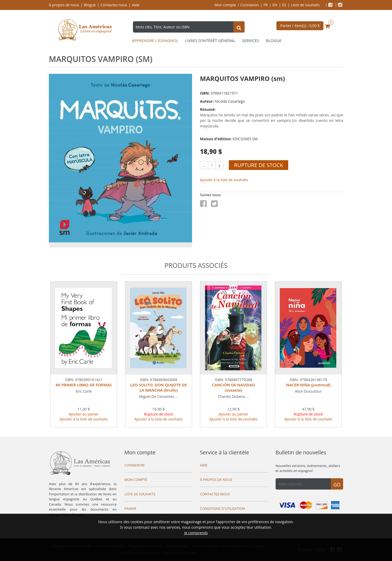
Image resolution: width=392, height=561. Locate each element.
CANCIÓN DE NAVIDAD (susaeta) (233, 387)
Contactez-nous (114, 5)
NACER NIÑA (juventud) (308, 385)
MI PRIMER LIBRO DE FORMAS (84, 385)
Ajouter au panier (84, 414)
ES (284, 5)
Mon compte (225, 5)
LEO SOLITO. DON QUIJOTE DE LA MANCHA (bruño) (159, 387)
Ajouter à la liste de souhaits (224, 180)
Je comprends (196, 533)
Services (251, 41)
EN (275, 5)
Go (337, 485)
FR (266, 5)
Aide (136, 5)
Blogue (90, 5)
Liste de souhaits (305, 5)
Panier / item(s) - (300, 26)
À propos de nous (64, 5)
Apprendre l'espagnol (155, 41)
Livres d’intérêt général (210, 41)
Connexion (250, 5)
